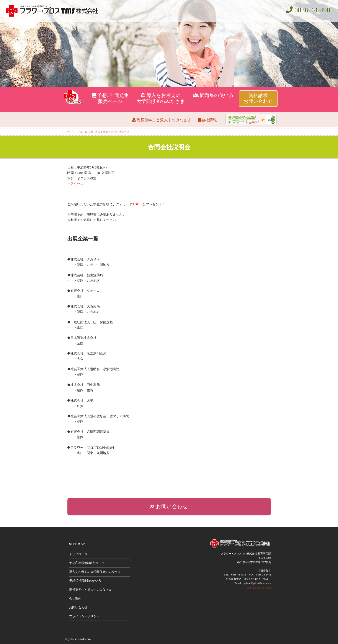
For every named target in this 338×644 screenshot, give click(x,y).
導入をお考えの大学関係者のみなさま (95, 572)
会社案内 (75, 599)
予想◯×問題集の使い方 (85, 581)
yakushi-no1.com (80, 639)
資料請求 (258, 98)
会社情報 (207, 120)
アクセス (77, 184)
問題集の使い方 (213, 95)
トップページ (78, 554)
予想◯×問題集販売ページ (87, 563)
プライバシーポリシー (84, 616)
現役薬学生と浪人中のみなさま (162, 120)
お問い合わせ (169, 507)
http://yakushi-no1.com (259, 588)
